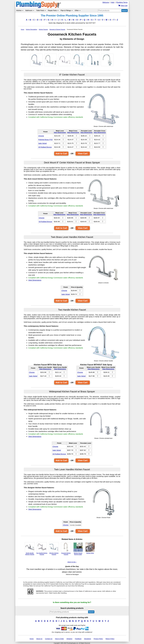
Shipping (69, 639)
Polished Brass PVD (45, 140)
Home (32, 639)
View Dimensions (60, 132)
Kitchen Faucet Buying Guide (78, 549)
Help (113, 2)
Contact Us (49, 639)
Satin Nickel (43, 143)
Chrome (41, 136)
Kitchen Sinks (90, 548)
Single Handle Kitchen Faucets (30, 549)
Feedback (78, 639)
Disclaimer (88, 639)
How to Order (59, 639)
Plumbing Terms (122, 2)
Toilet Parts (41, 10)
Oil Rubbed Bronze (45, 147)
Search (124, 11)
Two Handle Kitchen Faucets (42, 549)
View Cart (83, 154)
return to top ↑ (72, 562)
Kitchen (20, 10)
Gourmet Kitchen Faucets (66, 549)
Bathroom (30, 10)
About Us (39, 639)
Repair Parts (53, 10)
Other (78, 10)
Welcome (106, 2)
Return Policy (110, 639)
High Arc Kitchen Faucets (54, 549)
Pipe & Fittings (67, 10)
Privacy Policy (98, 639)
